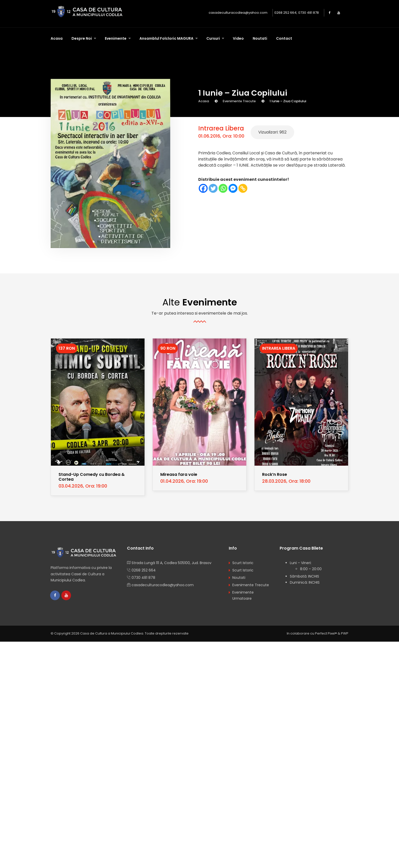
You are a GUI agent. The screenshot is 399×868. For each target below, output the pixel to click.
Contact (284, 38)
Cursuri (213, 38)
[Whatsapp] (223, 188)
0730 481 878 (309, 13)
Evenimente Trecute (239, 101)
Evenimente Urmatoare (243, 595)
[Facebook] (203, 188)
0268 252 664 (285, 13)
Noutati (260, 38)
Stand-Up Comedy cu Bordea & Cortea (92, 477)
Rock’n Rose (275, 474)
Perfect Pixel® (326, 634)
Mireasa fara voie (179, 474)
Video (238, 38)
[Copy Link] (243, 188)
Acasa (57, 38)
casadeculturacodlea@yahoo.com (238, 13)
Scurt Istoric (243, 563)
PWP (345, 634)
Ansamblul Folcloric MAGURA (167, 38)
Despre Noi (82, 38)
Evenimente (116, 38)
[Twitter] (213, 188)
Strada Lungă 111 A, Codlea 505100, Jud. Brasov (172, 563)
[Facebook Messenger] (233, 188)
